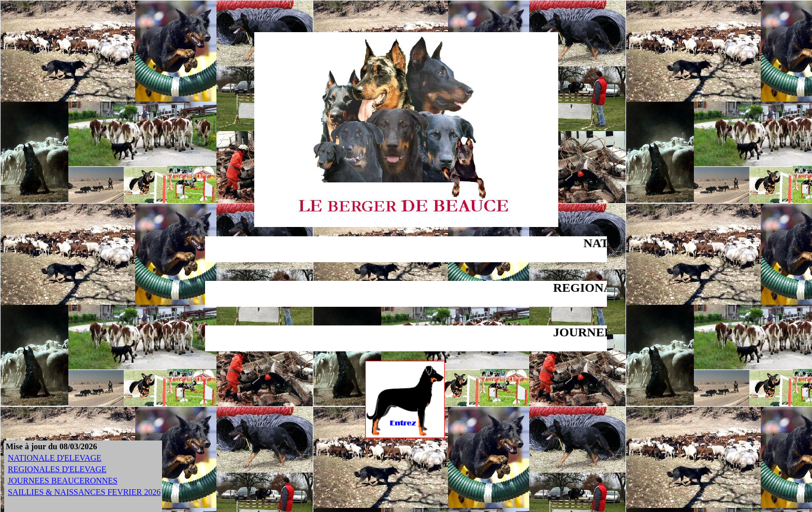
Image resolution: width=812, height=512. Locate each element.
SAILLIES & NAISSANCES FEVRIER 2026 (84, 492)
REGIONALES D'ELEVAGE (57, 469)
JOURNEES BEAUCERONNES (63, 481)
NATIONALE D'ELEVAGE (55, 458)
